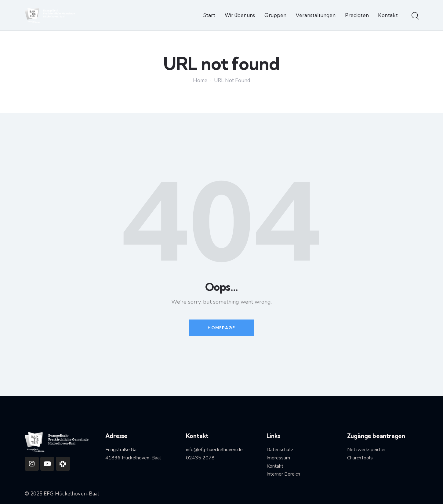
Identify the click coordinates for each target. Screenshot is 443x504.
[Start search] (415, 16)
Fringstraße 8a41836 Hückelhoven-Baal (133, 454)
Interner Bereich (283, 474)
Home (200, 81)
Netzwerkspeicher (367, 450)
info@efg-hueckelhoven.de (214, 450)
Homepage (221, 328)
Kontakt (275, 466)
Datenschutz (280, 450)
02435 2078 (200, 458)
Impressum (278, 458)
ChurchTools (360, 458)
